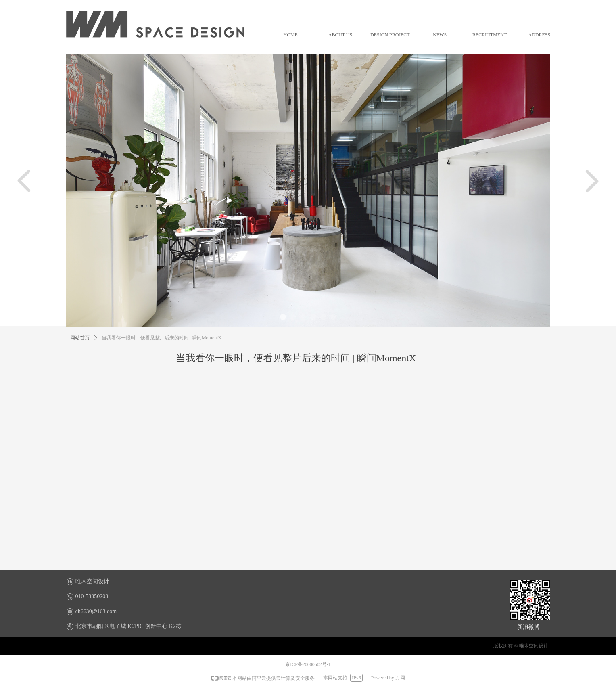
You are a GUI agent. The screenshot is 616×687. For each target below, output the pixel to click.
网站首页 (80, 338)
